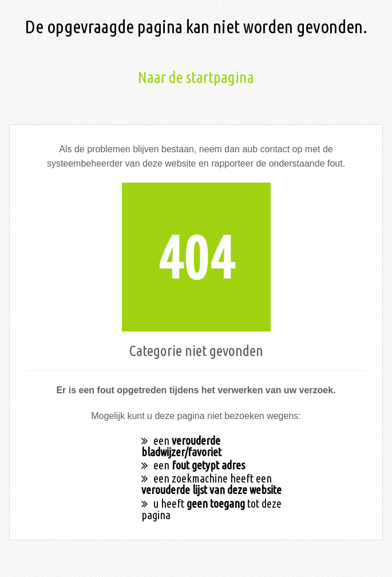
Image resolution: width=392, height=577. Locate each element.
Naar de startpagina (196, 77)
